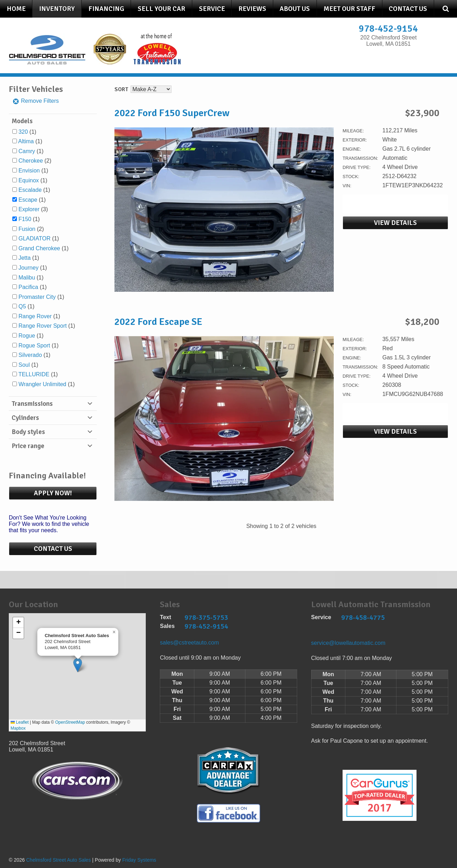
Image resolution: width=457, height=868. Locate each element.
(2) (35, 161)
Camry (27, 151)
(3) (33, 209)
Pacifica (28, 287)
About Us (295, 9)
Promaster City (37, 297)
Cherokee (30, 161)
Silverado (30, 355)
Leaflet (20, 722)
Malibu (27, 278)
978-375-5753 (206, 618)
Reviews (252, 9)
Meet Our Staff (349, 9)
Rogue (27, 336)
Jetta (24, 258)
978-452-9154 (388, 29)
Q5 (22, 306)
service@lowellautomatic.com (348, 643)
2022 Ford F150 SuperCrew (172, 113)
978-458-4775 (363, 618)
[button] (78, 665)
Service (212, 9)
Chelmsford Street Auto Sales (58, 860)
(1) (27, 132)
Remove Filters (36, 101)
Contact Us (408, 9)
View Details (395, 223)
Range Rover (35, 316)
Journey (28, 268)
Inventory (57, 9)
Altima (26, 141)
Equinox (29, 180)
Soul (24, 365)
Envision (29, 171)
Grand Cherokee (39, 248)
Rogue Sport (34, 345)
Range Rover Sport (42, 326)
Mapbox (18, 728)
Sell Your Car (161, 9)
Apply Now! (53, 493)
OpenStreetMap (70, 722)
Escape (28, 200)
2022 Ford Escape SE (158, 322)
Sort (121, 89)
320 (23, 132)
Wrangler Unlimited (42, 384)
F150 (25, 219)
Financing (106, 9)
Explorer (29, 209)
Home (16, 9)
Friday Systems (139, 860)
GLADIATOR (34, 238)
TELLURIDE (34, 374)
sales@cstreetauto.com (189, 643)
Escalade (30, 190)
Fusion (27, 229)
